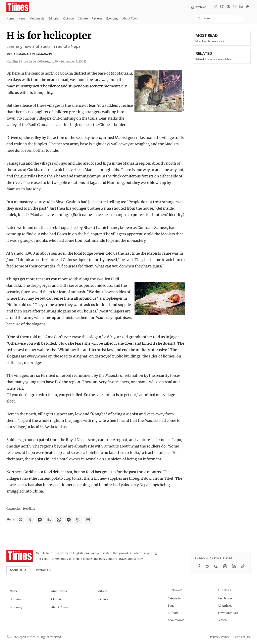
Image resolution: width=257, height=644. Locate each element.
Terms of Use (242, 637)
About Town (130, 18)
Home (10, 18)
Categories (175, 598)
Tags (171, 606)
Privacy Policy (220, 637)
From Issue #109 (53, 61)
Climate (83, 18)
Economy (112, 18)
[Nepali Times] (20, 556)
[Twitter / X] (222, 7)
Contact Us (43, 570)
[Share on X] (20, 520)
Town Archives (228, 613)
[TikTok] (248, 7)
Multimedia (37, 18)
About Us (18, 570)
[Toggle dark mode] (249, 18)
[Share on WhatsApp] (59, 520)
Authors (173, 613)
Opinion (68, 18)
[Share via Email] (88, 520)
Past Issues (225, 598)
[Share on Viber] (78, 520)
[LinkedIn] (241, 7)
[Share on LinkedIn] (49, 520)
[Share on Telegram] (69, 520)
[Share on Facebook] (30, 520)
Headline (29, 509)
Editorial (54, 18)
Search (222, 620)
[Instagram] (235, 7)
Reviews (97, 18)
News (22, 18)
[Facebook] (215, 7)
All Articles (225, 606)
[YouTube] (228, 7)
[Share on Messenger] (40, 520)
